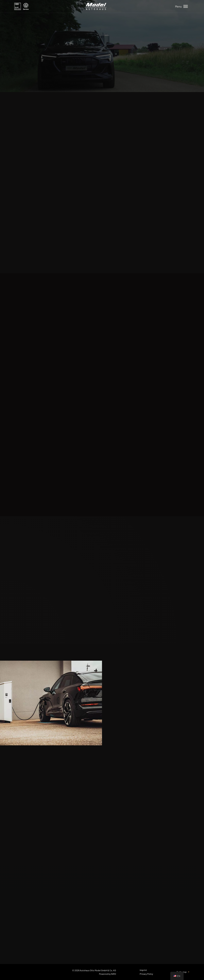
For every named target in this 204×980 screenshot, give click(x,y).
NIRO (114, 974)
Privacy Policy (146, 974)
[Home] (96, 6)
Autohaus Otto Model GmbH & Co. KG (98, 970)
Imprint (143, 970)
